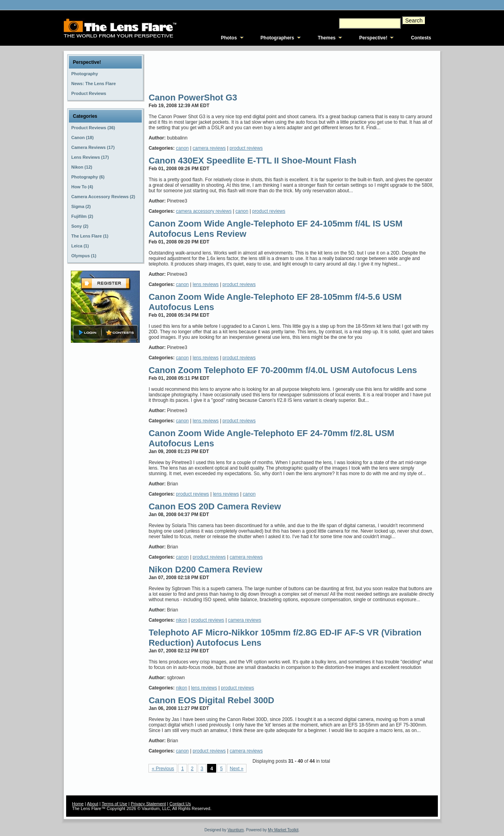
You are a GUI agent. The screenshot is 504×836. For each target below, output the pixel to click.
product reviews (246, 148)
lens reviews (206, 284)
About (93, 804)
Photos (229, 38)
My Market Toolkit (283, 830)
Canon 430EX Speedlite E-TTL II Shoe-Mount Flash (252, 161)
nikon (182, 620)
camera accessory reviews (204, 211)
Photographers (277, 38)
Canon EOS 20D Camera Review (215, 506)
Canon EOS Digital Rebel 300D (211, 700)
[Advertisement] (292, 71)
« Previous (163, 769)
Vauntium (236, 830)
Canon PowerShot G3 (193, 98)
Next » (237, 769)
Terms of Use (114, 804)
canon (183, 148)
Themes (327, 38)
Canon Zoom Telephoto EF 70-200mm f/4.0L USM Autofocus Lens (283, 370)
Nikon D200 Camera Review (205, 569)
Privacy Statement (148, 804)
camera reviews (209, 148)
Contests (421, 38)
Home (78, 804)
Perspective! (373, 38)
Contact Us (180, 804)
